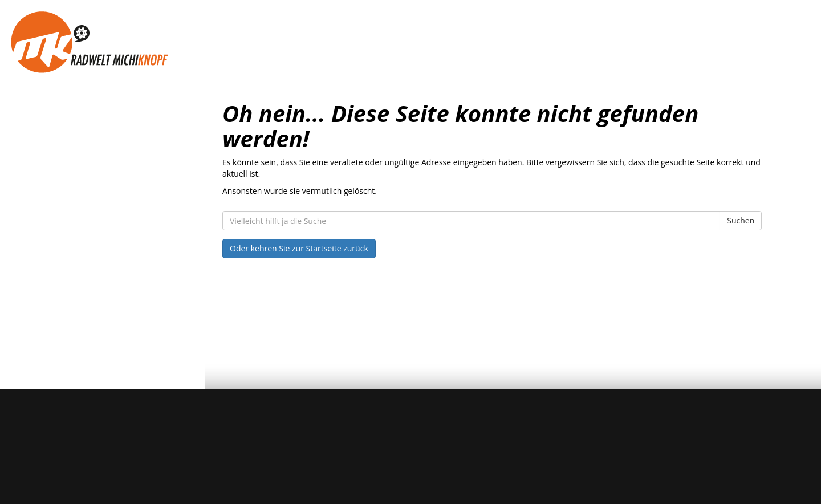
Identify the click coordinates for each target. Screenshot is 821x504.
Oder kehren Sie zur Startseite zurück (299, 248)
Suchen (741, 220)
